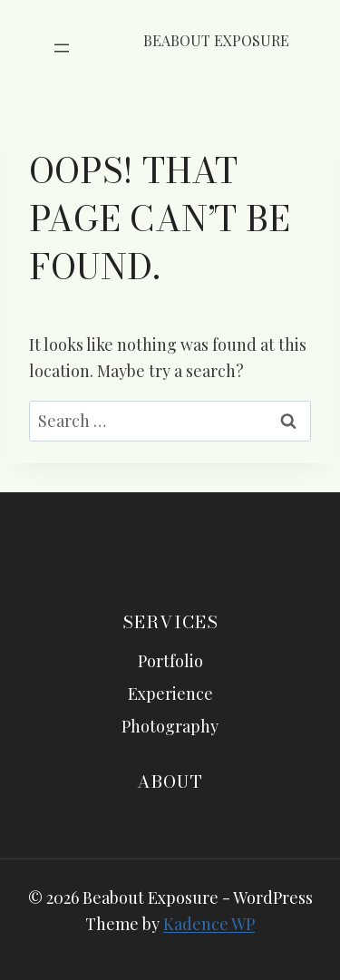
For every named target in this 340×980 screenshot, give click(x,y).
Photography (170, 726)
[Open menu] (62, 48)
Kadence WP (209, 924)
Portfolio (170, 661)
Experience (170, 694)
